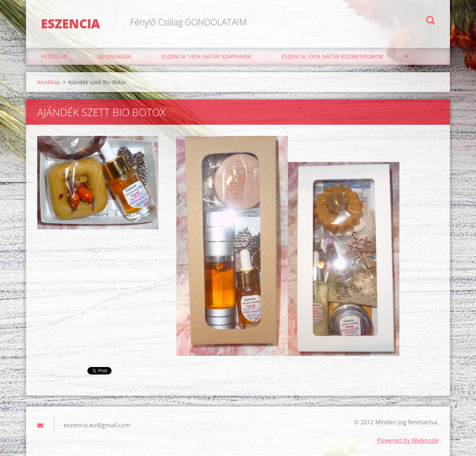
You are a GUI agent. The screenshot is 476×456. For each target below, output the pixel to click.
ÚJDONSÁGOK (114, 56)
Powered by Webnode (408, 440)
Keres (431, 22)
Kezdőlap (54, 56)
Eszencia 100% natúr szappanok (207, 56)
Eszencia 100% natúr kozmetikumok (332, 56)
